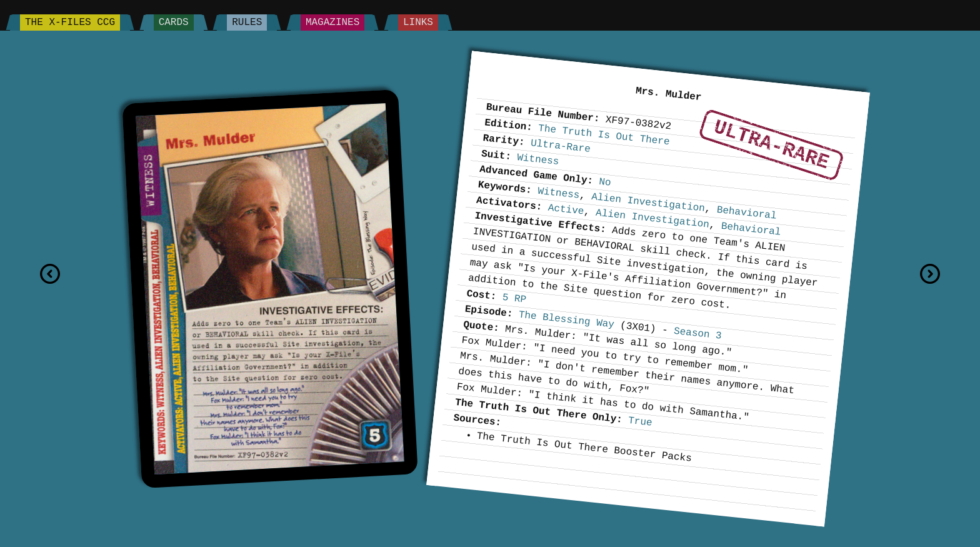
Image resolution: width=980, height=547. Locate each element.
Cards (174, 23)
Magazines (332, 23)
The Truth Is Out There (604, 135)
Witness (538, 160)
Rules (247, 23)
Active (566, 209)
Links (418, 23)
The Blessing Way (567, 319)
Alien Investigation (648, 203)
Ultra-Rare (771, 145)
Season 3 (697, 334)
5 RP (514, 299)
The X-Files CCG (70, 23)
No (605, 183)
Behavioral (747, 213)
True (640, 422)
